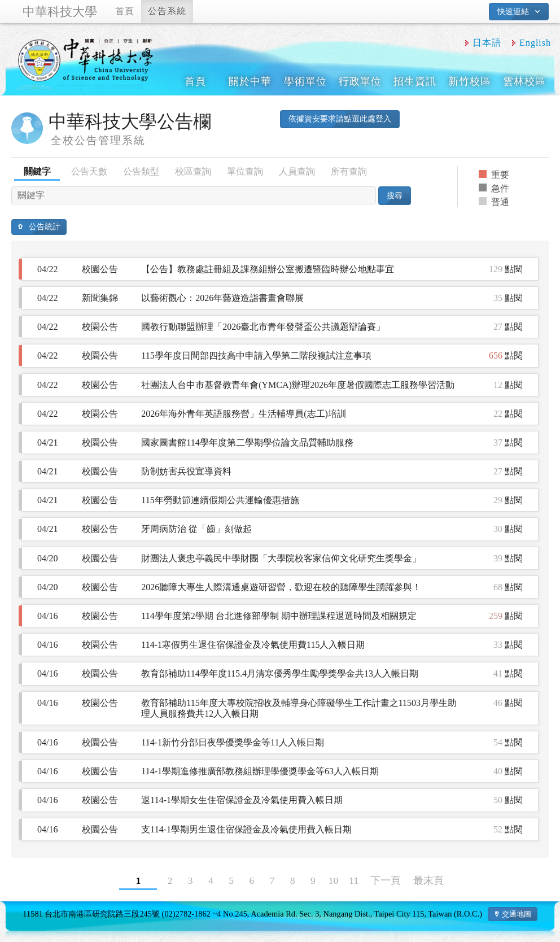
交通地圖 (517, 914)
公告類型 (141, 171)
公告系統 (167, 11)
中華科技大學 (60, 12)
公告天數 (89, 171)
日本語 (487, 43)
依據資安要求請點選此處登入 (340, 119)
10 (334, 880)
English (535, 43)
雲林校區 (524, 81)
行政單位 (360, 81)
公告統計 (45, 226)
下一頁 (386, 880)
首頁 (125, 11)
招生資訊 (415, 81)
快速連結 (513, 11)
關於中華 (250, 81)
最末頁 (428, 880)
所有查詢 (349, 171)
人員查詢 (297, 171)
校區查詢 (193, 171)
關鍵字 (37, 171)
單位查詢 (245, 171)
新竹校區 (470, 81)
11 (354, 880)
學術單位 (305, 81)
